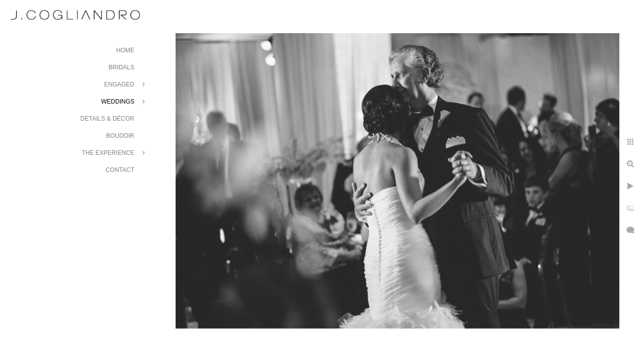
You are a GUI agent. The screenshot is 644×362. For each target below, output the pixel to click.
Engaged (119, 84)
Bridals (122, 67)
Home (125, 50)
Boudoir (120, 136)
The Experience (108, 153)
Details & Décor (107, 119)
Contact (120, 170)
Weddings (118, 102)
